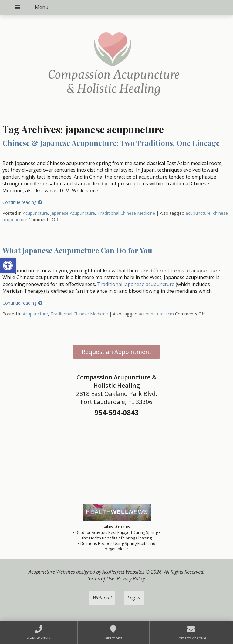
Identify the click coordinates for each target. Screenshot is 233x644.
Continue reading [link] (22, 202)
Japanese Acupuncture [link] (73, 213)
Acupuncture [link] (35, 213)
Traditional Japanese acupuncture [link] (136, 284)
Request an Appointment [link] (116, 352)
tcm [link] (170, 314)
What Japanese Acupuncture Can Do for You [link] (77, 250)
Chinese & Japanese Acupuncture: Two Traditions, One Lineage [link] (111, 143)
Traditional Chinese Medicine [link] (126, 213)
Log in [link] (134, 598)
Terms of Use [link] (101, 578)
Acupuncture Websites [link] (52, 572)
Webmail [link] (102, 598)
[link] (8, 265)
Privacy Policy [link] (131, 578)
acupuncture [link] (198, 213)
